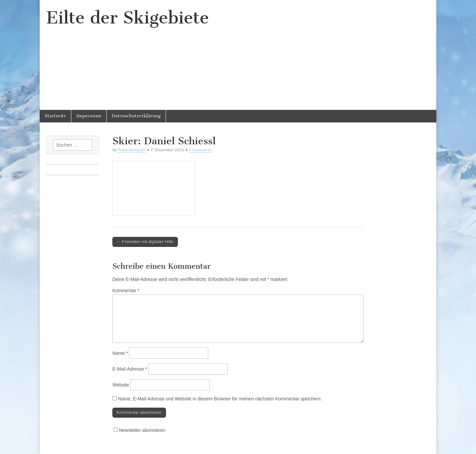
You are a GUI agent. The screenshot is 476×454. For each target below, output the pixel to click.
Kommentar (126, 291)
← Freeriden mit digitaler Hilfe (145, 242)
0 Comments (201, 150)
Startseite (55, 116)
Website (121, 385)
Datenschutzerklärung (136, 116)
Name (120, 353)
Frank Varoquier (132, 150)
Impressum (89, 116)
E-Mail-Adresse (130, 369)
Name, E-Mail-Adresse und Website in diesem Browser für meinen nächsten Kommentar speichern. (220, 399)
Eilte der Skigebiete (128, 18)
